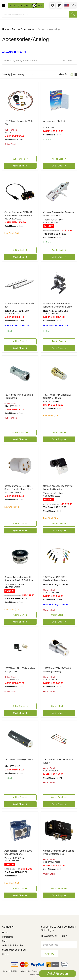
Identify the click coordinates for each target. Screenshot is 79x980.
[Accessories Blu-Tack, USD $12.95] (59, 101)
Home (5, 933)
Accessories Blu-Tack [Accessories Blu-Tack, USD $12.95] (54, 121)
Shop (5, 941)
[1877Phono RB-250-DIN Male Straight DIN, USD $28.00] (20, 648)
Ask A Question (57, 974)
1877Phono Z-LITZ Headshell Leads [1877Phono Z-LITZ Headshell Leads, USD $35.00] (58, 761)
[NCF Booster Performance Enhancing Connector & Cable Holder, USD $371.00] (59, 283)
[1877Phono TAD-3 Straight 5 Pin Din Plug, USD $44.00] (20, 374)
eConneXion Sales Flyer (14, 950)
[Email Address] (59, 945)
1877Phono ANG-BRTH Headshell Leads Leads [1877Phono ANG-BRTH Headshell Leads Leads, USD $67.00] (55, 579)
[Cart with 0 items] (59, 5)
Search (6, 954)
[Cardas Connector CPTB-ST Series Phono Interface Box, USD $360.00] (20, 192)
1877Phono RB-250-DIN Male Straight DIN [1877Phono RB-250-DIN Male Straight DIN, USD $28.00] (20, 670)
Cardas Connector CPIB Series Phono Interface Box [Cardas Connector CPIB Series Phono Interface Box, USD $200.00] (59, 852)
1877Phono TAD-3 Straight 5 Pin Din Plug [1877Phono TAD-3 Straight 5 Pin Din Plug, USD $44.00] (19, 396)
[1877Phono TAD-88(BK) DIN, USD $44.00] (20, 739)
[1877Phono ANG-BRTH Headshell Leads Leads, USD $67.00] (59, 557)
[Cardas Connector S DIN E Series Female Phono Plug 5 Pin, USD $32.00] (20, 466)
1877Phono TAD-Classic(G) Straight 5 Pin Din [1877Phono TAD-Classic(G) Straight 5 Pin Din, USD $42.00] (57, 396)
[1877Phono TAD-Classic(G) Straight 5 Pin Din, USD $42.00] (59, 374)
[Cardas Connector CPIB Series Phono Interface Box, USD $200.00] (59, 830)
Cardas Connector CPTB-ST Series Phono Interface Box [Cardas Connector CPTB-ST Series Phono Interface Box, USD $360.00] (18, 214)
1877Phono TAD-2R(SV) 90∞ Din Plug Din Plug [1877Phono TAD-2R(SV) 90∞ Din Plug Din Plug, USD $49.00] (58, 670)
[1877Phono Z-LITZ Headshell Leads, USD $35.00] (59, 739)
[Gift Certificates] (53, 5)
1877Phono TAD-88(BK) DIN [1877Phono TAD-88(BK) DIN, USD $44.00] (19, 760)
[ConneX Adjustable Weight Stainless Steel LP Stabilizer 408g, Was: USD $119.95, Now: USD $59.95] (20, 557)
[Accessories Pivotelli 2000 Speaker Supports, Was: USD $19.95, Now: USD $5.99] (20, 830)
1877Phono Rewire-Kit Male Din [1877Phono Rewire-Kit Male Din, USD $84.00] (19, 123)
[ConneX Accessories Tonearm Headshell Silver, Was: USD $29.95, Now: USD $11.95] (59, 192)
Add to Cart (59, 159)
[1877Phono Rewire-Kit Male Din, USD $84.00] (20, 101)
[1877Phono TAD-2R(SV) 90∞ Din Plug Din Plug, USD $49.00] (59, 648)
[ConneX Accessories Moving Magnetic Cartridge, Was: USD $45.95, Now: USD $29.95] (59, 466)
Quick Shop (20, 166)
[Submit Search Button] (73, 14)
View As (63, 74)
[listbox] (23, 75)
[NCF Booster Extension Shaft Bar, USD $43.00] (20, 283)
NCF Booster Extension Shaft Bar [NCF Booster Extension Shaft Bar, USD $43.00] (19, 305)
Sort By (6, 74)
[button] (39, 61)
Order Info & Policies (13, 945)
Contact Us (8, 937)
